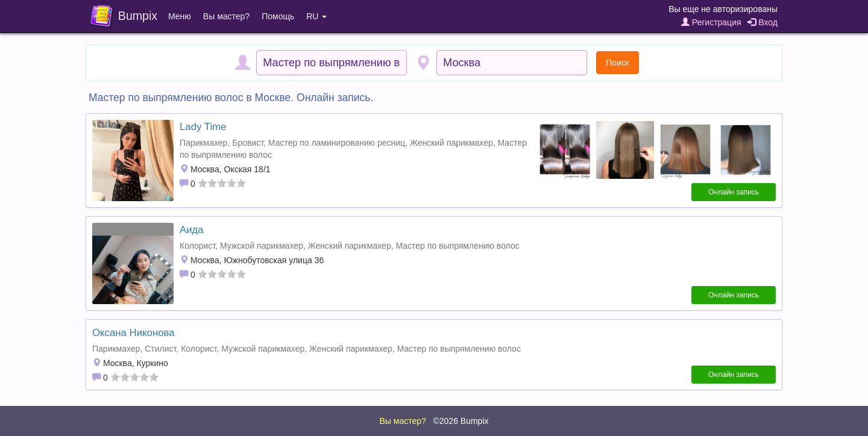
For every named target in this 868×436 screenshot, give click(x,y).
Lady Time (203, 127)
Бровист (248, 143)
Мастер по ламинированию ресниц (337, 143)
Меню (180, 16)
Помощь (278, 16)
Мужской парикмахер (262, 246)
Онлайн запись (734, 192)
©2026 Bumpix (461, 421)
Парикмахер (203, 143)
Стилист (160, 349)
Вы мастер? (226, 16)
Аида (192, 230)
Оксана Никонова (134, 333)
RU (316, 16)
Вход (763, 22)
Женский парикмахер (451, 143)
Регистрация (711, 22)
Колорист (197, 246)
